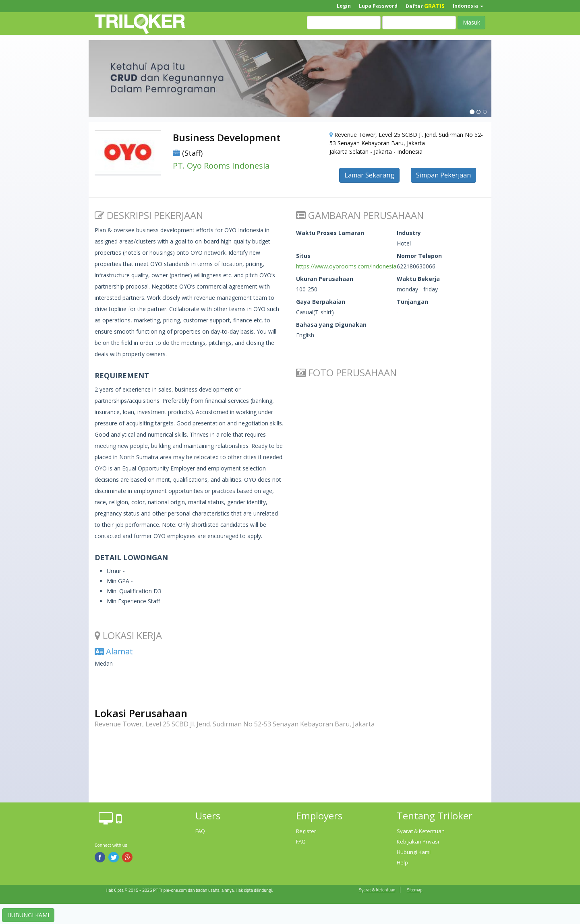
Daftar (425, 6)
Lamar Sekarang (369, 175)
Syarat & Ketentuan (421, 831)
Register (306, 831)
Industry (409, 233)
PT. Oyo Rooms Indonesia (221, 166)
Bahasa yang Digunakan (331, 325)
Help (402, 862)
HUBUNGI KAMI (28, 915)
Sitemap (414, 890)
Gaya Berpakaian (321, 302)
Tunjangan (412, 302)
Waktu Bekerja (418, 279)
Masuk (471, 22)
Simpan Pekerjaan (443, 175)
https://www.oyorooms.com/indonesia (346, 266)
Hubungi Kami (414, 852)
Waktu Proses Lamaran (330, 233)
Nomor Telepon (419, 256)
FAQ (200, 831)
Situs (303, 256)
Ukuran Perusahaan (325, 279)
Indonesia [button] (468, 6)
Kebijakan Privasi (418, 841)
